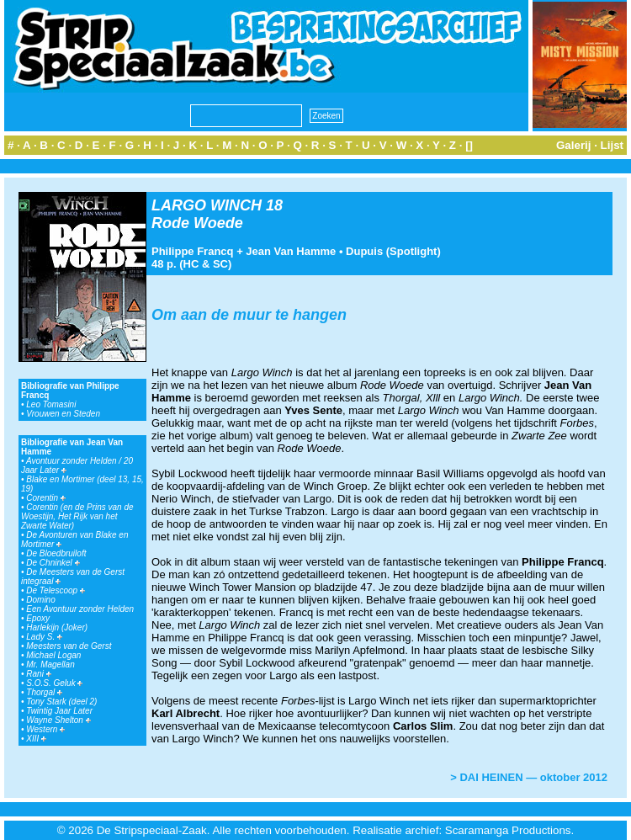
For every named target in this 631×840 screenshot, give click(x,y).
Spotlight (413, 251)
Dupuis (364, 251)
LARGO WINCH (207, 205)
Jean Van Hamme (291, 251)
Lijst (612, 145)
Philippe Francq (193, 251)
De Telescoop (56, 590)
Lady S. (44, 637)
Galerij (574, 145)
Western (45, 729)
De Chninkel (53, 563)
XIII (36, 739)
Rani (38, 674)
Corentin (46, 498)
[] (469, 145)
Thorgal (44, 692)
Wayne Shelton (58, 720)
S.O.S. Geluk (54, 683)
